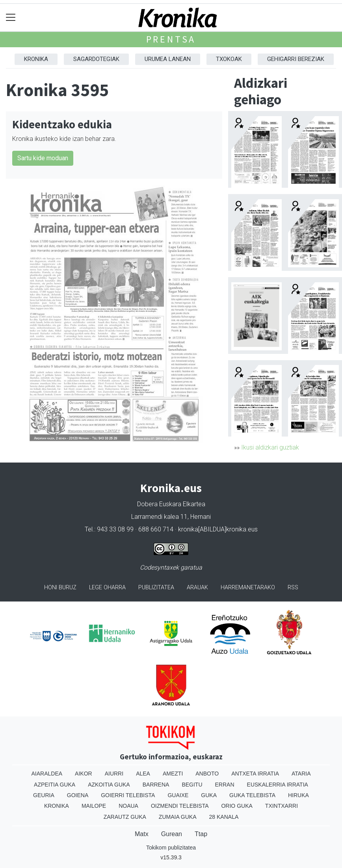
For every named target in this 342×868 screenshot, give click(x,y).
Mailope (94, 806)
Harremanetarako (248, 588)
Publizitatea (156, 588)
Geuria (44, 795)
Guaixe (178, 795)
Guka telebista (252, 795)
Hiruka (298, 795)
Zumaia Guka (178, 817)
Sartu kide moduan (43, 158)
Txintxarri (282, 806)
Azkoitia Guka (109, 785)
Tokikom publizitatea (171, 848)
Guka (209, 795)
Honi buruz (60, 588)
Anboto (207, 774)
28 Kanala (224, 817)
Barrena (156, 785)
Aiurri (114, 774)
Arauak (197, 588)
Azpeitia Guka (55, 785)
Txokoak (229, 59)
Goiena (78, 795)
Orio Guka (237, 806)
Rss (293, 588)
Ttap (201, 834)
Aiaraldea (47, 774)
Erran (225, 785)
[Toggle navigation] (11, 18)
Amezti (173, 774)
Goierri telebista (128, 795)
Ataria (301, 774)
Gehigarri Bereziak (296, 59)
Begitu (192, 785)
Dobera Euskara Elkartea (171, 504)
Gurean (172, 834)
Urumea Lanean (168, 59)
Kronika (36, 59)
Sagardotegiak (96, 59)
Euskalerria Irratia (278, 785)
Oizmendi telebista (180, 806)
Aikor (84, 774)
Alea (143, 774)
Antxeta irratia (255, 774)
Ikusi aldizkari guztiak (270, 447)
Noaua (128, 806)
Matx (142, 834)
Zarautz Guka (125, 817)
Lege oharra (107, 588)
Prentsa (171, 39)
